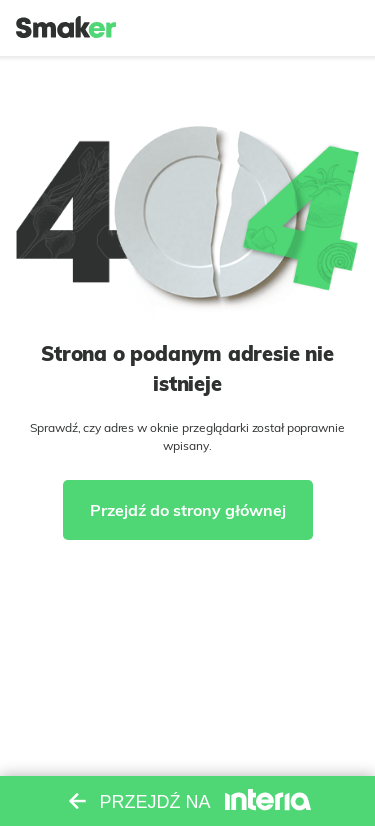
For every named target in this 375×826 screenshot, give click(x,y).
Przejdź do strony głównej (188, 510)
